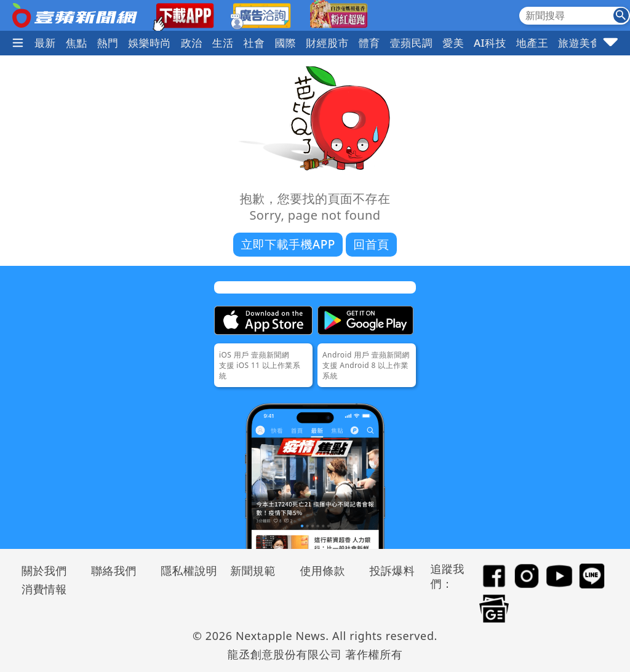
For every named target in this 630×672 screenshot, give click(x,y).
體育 (369, 43)
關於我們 (44, 570)
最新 (45, 43)
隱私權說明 (185, 570)
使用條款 (322, 570)
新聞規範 (253, 570)
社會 (254, 43)
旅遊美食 (580, 43)
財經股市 (327, 43)
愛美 (453, 43)
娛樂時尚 (150, 43)
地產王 (532, 43)
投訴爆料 (392, 570)
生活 (223, 43)
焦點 (77, 43)
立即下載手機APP (288, 244)
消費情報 (44, 589)
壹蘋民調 (412, 43)
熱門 (108, 43)
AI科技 (490, 43)
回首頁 (371, 244)
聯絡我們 (114, 570)
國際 (285, 43)
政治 (192, 43)
